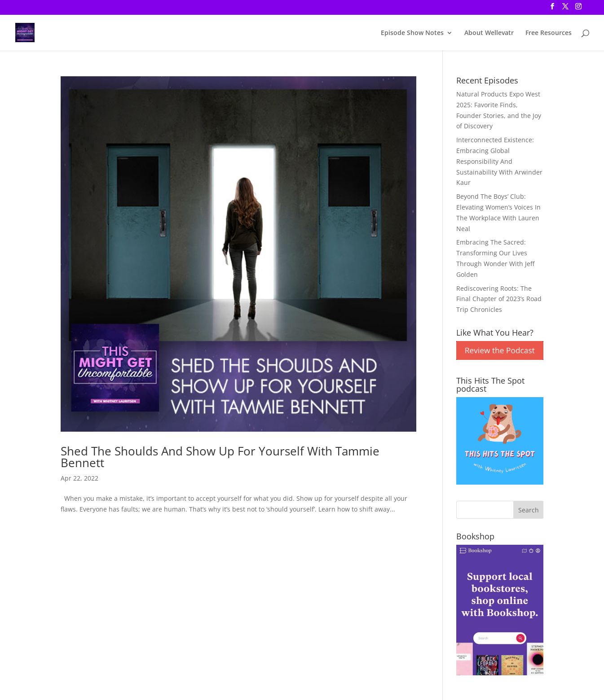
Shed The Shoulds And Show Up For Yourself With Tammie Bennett (220, 457)
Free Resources (549, 33)
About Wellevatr (489, 33)
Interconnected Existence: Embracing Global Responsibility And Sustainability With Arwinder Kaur (499, 161)
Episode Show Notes (412, 33)
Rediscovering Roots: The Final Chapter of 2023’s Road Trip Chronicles (499, 299)
